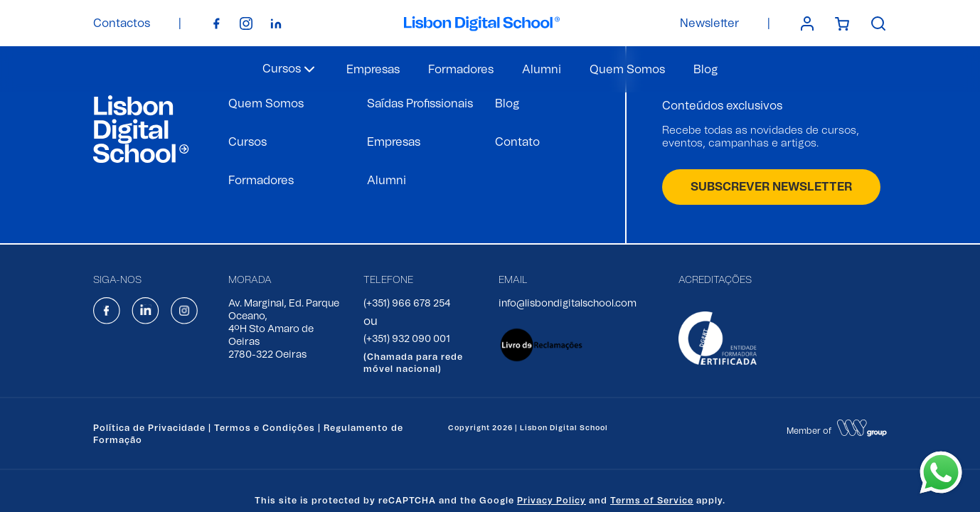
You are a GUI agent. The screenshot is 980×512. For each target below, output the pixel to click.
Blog (705, 70)
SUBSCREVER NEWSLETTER (771, 187)
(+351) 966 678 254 (407, 304)
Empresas (373, 70)
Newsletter (709, 23)
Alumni (542, 70)
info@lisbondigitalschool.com (568, 304)
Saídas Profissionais (420, 104)
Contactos (122, 23)
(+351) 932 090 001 (407, 339)
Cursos (247, 142)
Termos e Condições (265, 428)
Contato (517, 142)
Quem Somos (627, 70)
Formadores (461, 70)
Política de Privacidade (149, 428)
